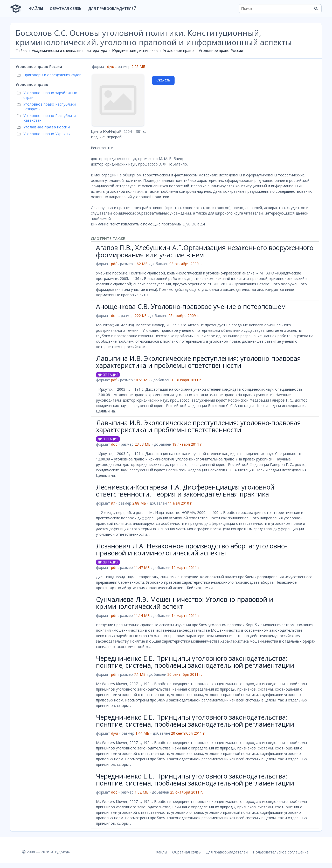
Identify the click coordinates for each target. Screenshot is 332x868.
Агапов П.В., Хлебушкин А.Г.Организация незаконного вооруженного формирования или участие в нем (205, 251)
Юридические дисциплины (135, 50)
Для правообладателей (112, 8)
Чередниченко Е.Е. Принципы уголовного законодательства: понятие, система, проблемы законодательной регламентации (195, 662)
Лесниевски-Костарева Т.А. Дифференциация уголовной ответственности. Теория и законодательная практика (185, 491)
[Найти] (316, 9)
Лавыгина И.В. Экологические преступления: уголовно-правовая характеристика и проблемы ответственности (198, 362)
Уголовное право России (221, 50)
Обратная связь (66, 8)
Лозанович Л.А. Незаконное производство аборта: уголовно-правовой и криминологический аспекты (191, 549)
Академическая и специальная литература (70, 50)
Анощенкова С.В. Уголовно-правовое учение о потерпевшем (191, 306)
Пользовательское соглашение (281, 852)
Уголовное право (178, 50)
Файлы (36, 8)
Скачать (163, 80)
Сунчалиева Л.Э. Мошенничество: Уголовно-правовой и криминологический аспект (185, 603)
